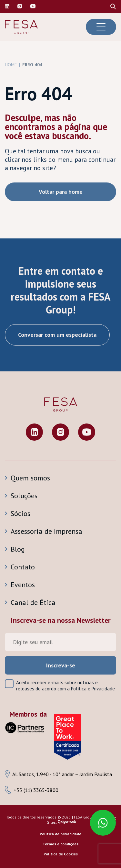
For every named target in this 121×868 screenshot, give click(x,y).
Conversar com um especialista (57, 335)
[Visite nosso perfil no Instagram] (20, 6)
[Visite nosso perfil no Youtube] (87, 433)
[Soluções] (60, 496)
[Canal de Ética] (60, 602)
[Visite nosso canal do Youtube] (33, 6)
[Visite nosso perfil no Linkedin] (7, 6)
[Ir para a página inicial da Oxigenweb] (67, 822)
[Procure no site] (113, 6)
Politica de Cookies (61, 854)
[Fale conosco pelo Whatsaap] (100, 819)
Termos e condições (60, 844)
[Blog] (60, 549)
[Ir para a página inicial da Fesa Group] (21, 27)
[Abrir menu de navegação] (101, 27)
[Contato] (60, 567)
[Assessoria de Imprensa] (60, 531)
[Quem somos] (60, 478)
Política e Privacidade (93, 689)
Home (11, 65)
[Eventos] (60, 585)
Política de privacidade (60, 834)
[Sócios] (60, 513)
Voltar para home (61, 192)
